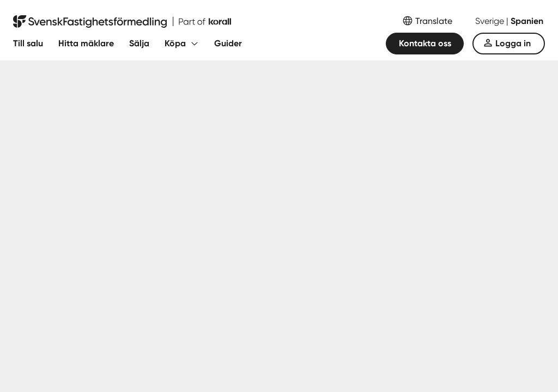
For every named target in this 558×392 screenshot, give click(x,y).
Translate (434, 21)
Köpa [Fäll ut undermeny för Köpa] (175, 43)
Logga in (513, 43)
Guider (228, 43)
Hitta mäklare (86, 43)
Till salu (28, 43)
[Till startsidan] (122, 22)
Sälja (139, 43)
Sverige (491, 21)
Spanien (527, 21)
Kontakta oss (425, 43)
